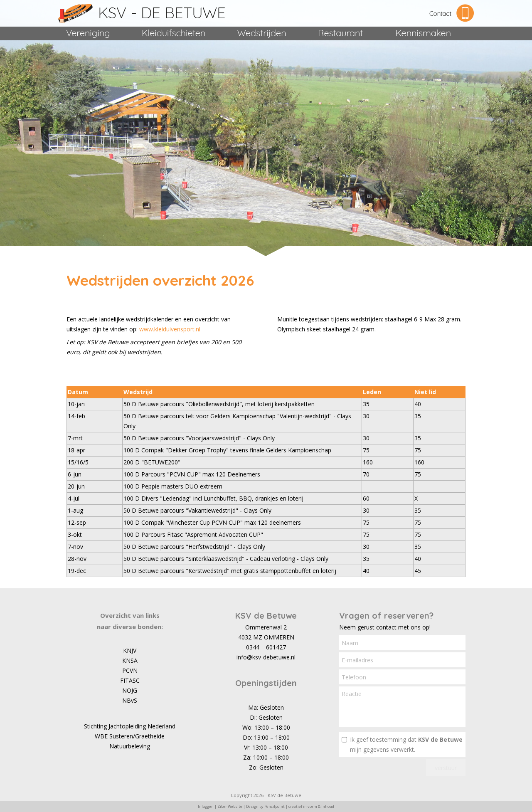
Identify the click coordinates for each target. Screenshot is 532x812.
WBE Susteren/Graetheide (130, 736)
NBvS (130, 700)
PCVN (130, 670)
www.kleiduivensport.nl (170, 329)
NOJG (130, 690)
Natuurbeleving (130, 746)
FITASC (130, 680)
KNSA (130, 660)
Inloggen (206, 806)
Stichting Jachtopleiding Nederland (130, 726)
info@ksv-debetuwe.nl (266, 657)
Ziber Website (230, 806)
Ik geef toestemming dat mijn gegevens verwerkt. (406, 744)
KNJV (130, 650)
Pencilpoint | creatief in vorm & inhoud (299, 806)
